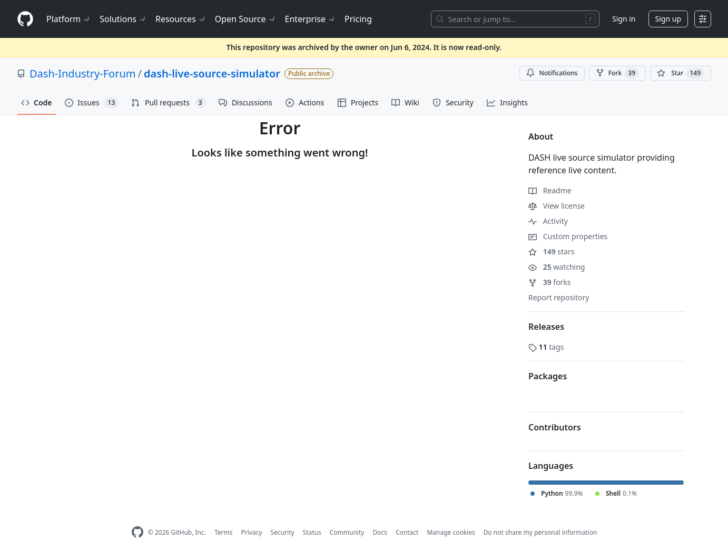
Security (283, 532)
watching (557, 267)
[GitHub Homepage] (137, 532)
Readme (550, 190)
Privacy (252, 532)
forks (550, 282)
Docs (380, 532)
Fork (617, 73)
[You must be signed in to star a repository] (681, 73)
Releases (546, 327)
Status (312, 532)
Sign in (624, 19)
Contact (407, 532)
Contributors (555, 427)
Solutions (123, 19)
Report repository (559, 297)
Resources (181, 19)
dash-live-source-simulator (212, 73)
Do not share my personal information (540, 532)
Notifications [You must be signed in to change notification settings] (552, 73)
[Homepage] (25, 19)
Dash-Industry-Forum (83, 73)
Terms (224, 532)
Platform (69, 19)
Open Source (246, 19)
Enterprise (311, 19)
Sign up (668, 19)
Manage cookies (451, 532)
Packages (548, 376)
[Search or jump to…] (515, 19)
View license (557, 206)
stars (551, 252)
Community (347, 532)
